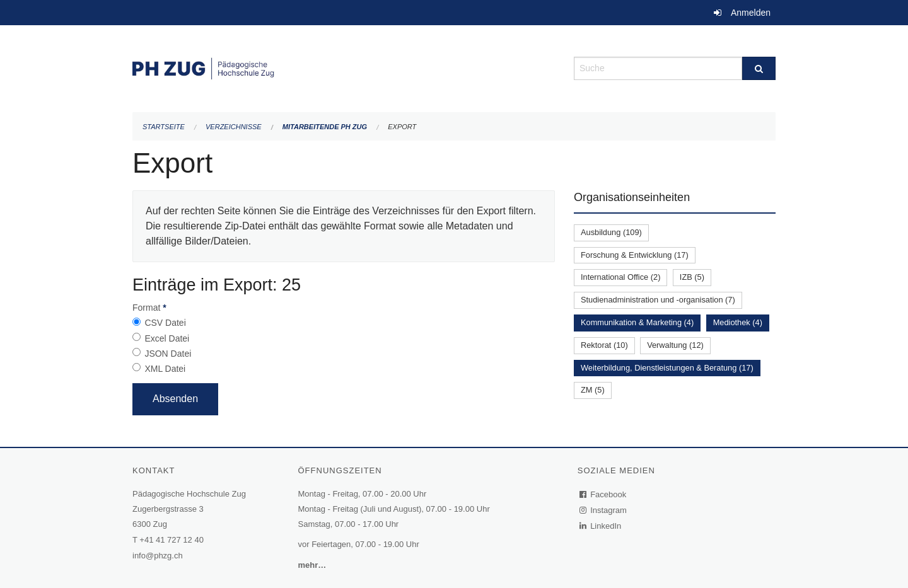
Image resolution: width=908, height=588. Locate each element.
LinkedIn (601, 526)
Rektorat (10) (604, 345)
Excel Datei (167, 338)
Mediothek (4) (738, 322)
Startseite (164, 127)
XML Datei (165, 369)
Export (402, 127)
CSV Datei (165, 323)
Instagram (604, 510)
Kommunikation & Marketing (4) (637, 322)
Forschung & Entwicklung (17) (635, 255)
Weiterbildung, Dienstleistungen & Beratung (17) (667, 368)
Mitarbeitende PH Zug (325, 127)
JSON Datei (168, 354)
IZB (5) (692, 277)
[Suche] (759, 68)
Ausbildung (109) (611, 232)
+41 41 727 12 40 (172, 540)
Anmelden (751, 13)
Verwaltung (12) (675, 345)
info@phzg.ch (158, 556)
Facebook (603, 494)
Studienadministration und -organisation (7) (658, 300)
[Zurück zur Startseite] (344, 67)
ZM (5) (593, 390)
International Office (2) (620, 277)
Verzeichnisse (234, 127)
